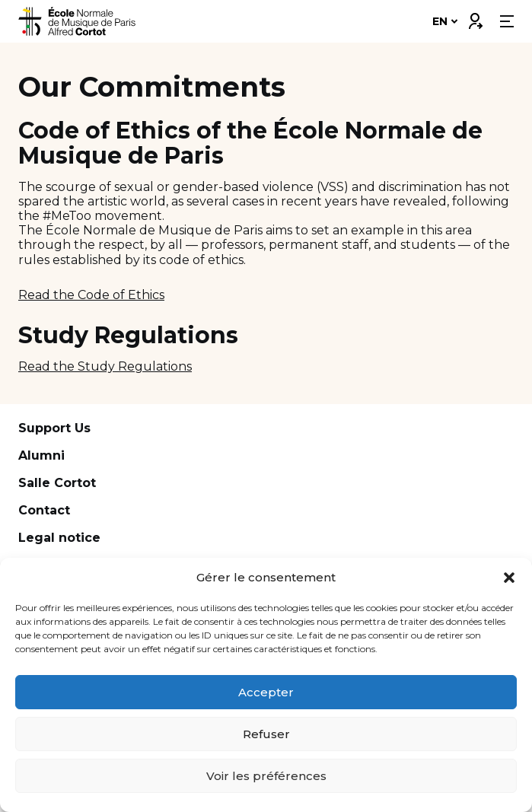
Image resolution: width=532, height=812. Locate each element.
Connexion (475, 18)
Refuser (266, 734)
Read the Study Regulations (105, 366)
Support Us (54, 428)
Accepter (266, 692)
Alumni (41, 455)
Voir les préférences (266, 776)
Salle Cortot (57, 483)
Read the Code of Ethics (91, 295)
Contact (44, 510)
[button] (509, 578)
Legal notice (59, 538)
